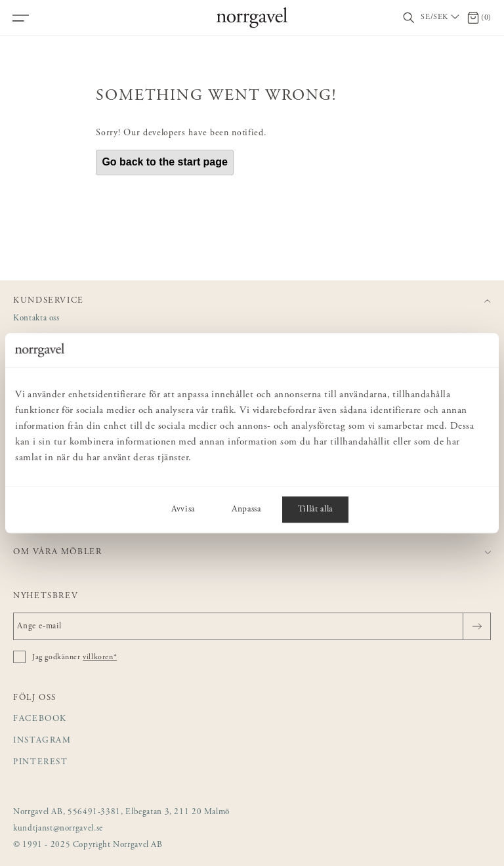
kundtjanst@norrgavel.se (58, 829)
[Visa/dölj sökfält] (409, 18)
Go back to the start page (165, 162)
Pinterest (41, 763)
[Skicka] (477, 626)
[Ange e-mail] (252, 626)
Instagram (42, 741)
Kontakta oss (36, 319)
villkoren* (100, 657)
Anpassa (246, 509)
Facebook (40, 719)
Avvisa (183, 509)
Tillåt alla (315, 509)
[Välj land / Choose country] (441, 18)
